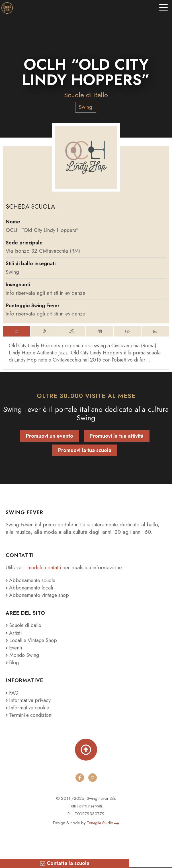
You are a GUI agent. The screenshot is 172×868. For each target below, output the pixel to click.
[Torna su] (86, 750)
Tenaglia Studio (103, 823)
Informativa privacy (28, 701)
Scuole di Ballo (86, 95)
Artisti (14, 633)
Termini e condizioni (30, 716)
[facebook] (79, 778)
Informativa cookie (28, 708)
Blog (13, 663)
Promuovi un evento (50, 437)
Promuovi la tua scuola (85, 451)
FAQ (12, 693)
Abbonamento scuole (31, 581)
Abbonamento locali (30, 588)
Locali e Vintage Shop (34, 641)
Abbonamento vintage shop (38, 596)
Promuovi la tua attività (117, 437)
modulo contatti (45, 568)
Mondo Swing (25, 656)
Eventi (14, 648)
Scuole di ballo (24, 626)
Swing (86, 107)
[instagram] (93, 778)
